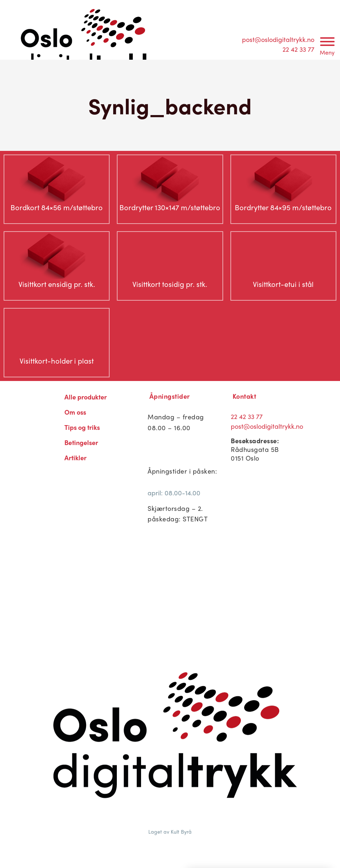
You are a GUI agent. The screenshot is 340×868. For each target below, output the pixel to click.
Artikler (75, 458)
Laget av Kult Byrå (170, 831)
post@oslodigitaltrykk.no (278, 39)
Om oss (75, 412)
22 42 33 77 (298, 49)
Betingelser (81, 442)
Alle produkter (86, 397)
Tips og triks (82, 427)
